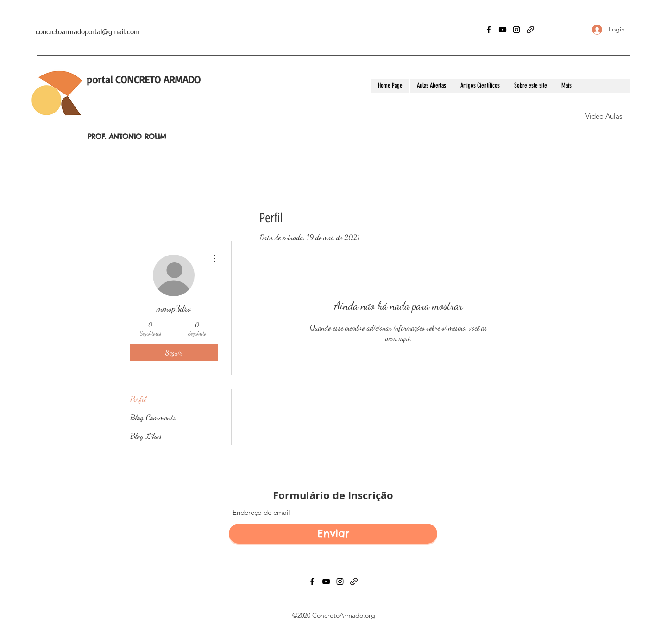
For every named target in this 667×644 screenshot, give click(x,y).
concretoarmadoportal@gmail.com (88, 32)
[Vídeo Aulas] (604, 116)
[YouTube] (503, 30)
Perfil (138, 399)
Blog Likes (146, 436)
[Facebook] (489, 30)
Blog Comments (153, 417)
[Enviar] (333, 534)
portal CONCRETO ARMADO (144, 79)
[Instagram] (516, 30)
